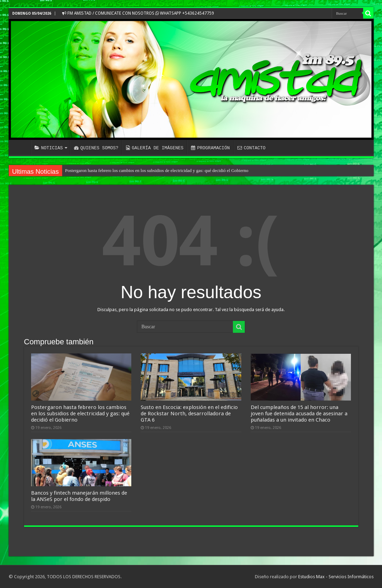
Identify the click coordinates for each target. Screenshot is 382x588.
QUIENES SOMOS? (96, 148)
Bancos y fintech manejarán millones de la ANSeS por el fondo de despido (79, 496)
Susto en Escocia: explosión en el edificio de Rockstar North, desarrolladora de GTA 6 (189, 414)
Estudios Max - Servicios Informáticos (336, 577)
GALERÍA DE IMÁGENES (155, 148)
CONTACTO (251, 148)
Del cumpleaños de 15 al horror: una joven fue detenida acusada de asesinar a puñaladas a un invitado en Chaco (299, 414)
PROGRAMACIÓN (210, 148)
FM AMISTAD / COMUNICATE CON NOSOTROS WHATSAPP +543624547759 (138, 13)
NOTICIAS (49, 148)
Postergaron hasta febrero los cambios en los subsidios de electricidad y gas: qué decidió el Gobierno (157, 170)
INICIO (21, 147)
